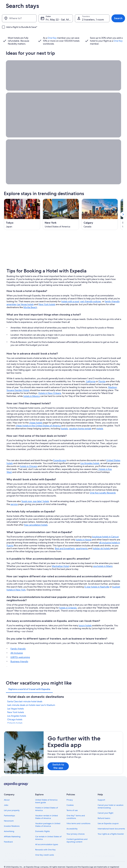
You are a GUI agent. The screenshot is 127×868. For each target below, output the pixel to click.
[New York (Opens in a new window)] (61, 214)
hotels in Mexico (32, 389)
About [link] (7, 793)
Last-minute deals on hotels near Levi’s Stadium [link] (31, 698)
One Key (52, 38)
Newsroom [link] (9, 814)
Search (118, 18)
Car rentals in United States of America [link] (48, 831)
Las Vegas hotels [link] (15, 701)
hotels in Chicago (29, 459)
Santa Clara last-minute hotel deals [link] (25, 694)
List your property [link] (12, 803)
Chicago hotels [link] (15, 712)
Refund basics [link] (104, 811)
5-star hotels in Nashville (97, 580)
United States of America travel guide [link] (46, 794)
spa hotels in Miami (103, 559)
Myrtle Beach (30, 300)
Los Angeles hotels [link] (17, 709)
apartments (82, 541)
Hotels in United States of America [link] (47, 802)
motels (100, 421)
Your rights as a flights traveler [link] (111, 827)
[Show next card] (123, 214)
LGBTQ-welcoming (20, 650)
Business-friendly (19, 654)
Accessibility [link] (72, 821)
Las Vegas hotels (25, 297)
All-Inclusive (17, 646)
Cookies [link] (70, 798)
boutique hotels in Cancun (105, 529)
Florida (102, 374)
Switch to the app (58, 759)
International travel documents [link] (111, 821)
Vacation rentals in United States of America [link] (47, 810)
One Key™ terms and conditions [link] (76, 810)
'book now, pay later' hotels (35, 494)
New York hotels (47, 297)
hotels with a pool (70, 294)
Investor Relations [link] (12, 819)
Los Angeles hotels (90, 456)
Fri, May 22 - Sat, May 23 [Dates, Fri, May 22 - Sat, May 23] (59, 20)
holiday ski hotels (101, 541)
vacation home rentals (80, 421)
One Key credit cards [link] (45, 848)
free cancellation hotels (36, 518)
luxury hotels (85, 618)
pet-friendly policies (91, 294)
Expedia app (60, 453)
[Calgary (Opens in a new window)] (100, 214)
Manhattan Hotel (60, 559)
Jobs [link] (6, 798)
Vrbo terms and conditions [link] (78, 816)
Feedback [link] (8, 835)
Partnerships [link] (9, 808)
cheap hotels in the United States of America (38, 418)
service (14, 497)
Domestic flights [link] (42, 824)
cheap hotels (36, 415)
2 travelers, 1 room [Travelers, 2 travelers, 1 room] (93, 20)
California (91, 374)
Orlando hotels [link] (15, 716)
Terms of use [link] (72, 803)
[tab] (29, 682)
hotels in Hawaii (84, 532)
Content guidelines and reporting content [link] (77, 833)
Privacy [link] (70, 793)
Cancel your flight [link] (105, 806)
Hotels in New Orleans (50, 386)
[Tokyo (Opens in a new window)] (22, 214)
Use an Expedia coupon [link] (108, 816)
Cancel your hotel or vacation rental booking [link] (111, 799)
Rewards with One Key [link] (45, 842)
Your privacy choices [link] (76, 827)
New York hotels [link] (16, 705)
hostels (64, 421)
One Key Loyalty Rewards (103, 486)
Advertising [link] (9, 824)
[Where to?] (19, 18)
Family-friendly (18, 641)
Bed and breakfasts (65, 541)
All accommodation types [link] (47, 837)
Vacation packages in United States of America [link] (48, 818)
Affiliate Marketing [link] (12, 829)
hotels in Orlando (68, 601)
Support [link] (101, 793)
